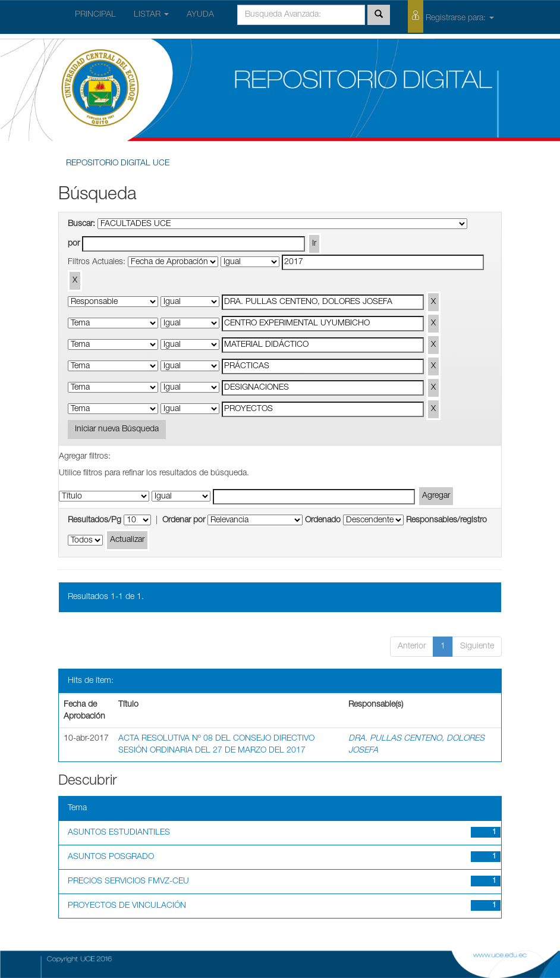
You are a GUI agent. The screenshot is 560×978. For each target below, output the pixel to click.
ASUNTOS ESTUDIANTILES (119, 833)
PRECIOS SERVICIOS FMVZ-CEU (128, 882)
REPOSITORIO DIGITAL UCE (118, 164)
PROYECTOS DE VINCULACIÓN (127, 906)
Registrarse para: (451, 16)
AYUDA (200, 15)
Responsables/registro (446, 521)
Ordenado (323, 521)
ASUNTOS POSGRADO (111, 857)
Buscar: (81, 224)
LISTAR (151, 15)
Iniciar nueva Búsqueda (117, 430)
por (74, 244)
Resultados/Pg (95, 521)
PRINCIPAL (95, 15)
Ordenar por (184, 521)
